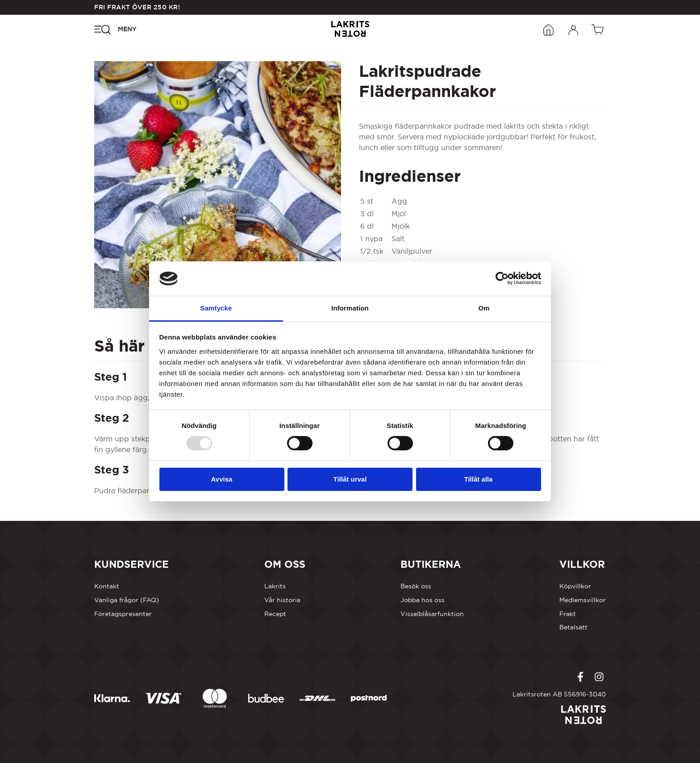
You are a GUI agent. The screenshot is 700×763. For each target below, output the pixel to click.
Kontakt (107, 586)
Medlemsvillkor (583, 600)
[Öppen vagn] (599, 29)
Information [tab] (350, 308)
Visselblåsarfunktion (432, 614)
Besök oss (416, 586)
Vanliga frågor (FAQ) (127, 600)
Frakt (568, 614)
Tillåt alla (479, 479)
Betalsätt (573, 627)
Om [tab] (484, 308)
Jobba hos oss (423, 600)
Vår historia (282, 600)
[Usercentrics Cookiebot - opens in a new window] (502, 278)
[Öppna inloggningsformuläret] (574, 29)
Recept (275, 614)
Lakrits (275, 586)
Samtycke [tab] (216, 308)
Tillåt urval (350, 479)
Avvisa (222, 479)
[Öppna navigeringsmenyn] (115, 29)
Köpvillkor (575, 586)
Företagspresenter (123, 614)
